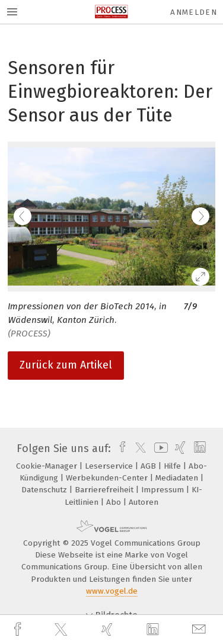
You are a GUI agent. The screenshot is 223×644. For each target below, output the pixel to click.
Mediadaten (178, 478)
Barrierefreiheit (105, 490)
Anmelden (194, 12)
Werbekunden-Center (108, 478)
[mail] (200, 629)
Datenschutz (45, 490)
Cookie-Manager (48, 466)
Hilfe (173, 466)
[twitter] (62, 630)
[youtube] (159, 448)
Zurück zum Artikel (66, 365)
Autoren (144, 502)
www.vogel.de (112, 591)
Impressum (164, 490)
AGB (149, 466)
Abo (115, 502)
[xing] (109, 629)
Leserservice (110, 466)
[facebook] (19, 629)
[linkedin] (154, 630)
